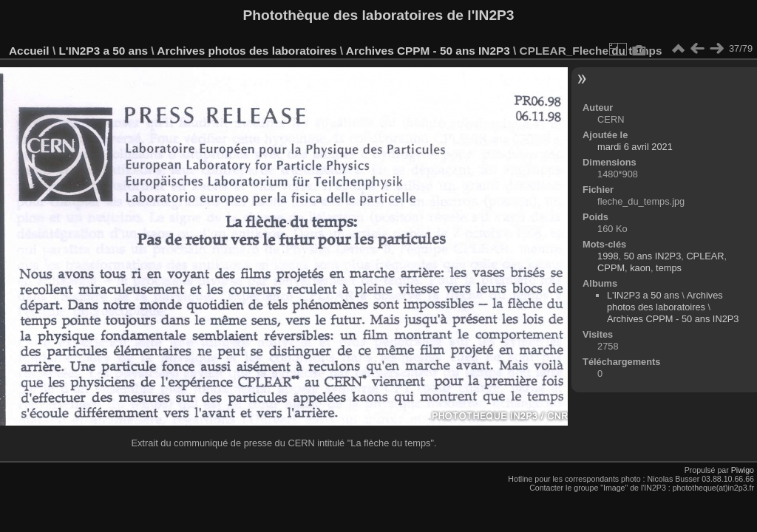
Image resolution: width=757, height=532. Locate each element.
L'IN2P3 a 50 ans (103, 51)
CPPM (611, 268)
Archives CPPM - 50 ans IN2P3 (428, 51)
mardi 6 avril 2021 (635, 147)
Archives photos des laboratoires (247, 51)
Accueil (29, 51)
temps (669, 268)
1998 (608, 256)
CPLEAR (705, 256)
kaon (640, 268)
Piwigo (743, 470)
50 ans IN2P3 (653, 256)
